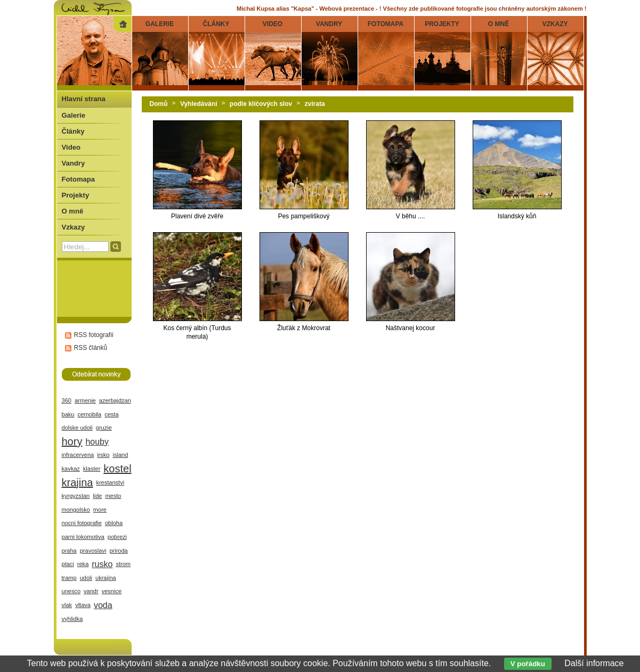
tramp (69, 578)
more (100, 510)
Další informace (594, 663)
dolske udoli (77, 428)
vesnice (112, 591)
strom (123, 564)
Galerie (74, 115)
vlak (67, 605)
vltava (83, 605)
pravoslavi (93, 551)
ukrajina (106, 578)
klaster (92, 469)
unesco (71, 591)
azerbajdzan (115, 400)
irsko (103, 455)
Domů (159, 104)
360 (67, 400)
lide (97, 496)
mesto (113, 496)
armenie (85, 400)
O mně (73, 211)
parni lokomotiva (83, 537)
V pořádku (528, 664)
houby (97, 442)
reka (83, 564)
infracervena (78, 455)
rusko (102, 564)
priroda (118, 551)
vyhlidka (72, 619)
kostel (117, 469)
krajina (78, 482)
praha (69, 551)
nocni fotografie (82, 523)
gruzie (104, 428)
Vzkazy (74, 227)
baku (68, 414)
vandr (91, 591)
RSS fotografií (94, 335)
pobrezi (117, 537)
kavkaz (71, 469)
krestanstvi (110, 482)
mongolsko (76, 510)
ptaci (68, 564)
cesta (111, 414)
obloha (114, 523)
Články (73, 131)
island (121, 455)
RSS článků (91, 348)
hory (72, 441)
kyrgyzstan (76, 496)
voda (103, 605)
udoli (86, 578)
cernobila (89, 414)
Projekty (76, 195)
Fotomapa (79, 179)
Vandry (74, 163)
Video (71, 147)
